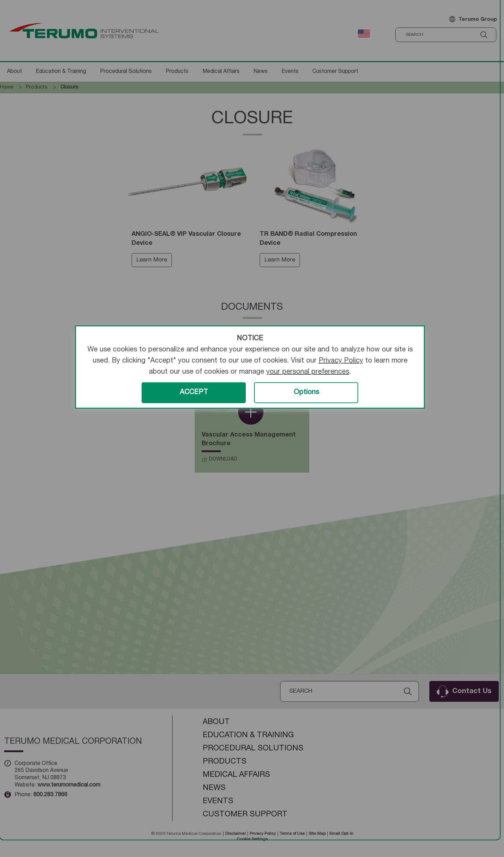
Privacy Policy (341, 361)
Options (306, 393)
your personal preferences (308, 372)
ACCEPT (194, 393)
